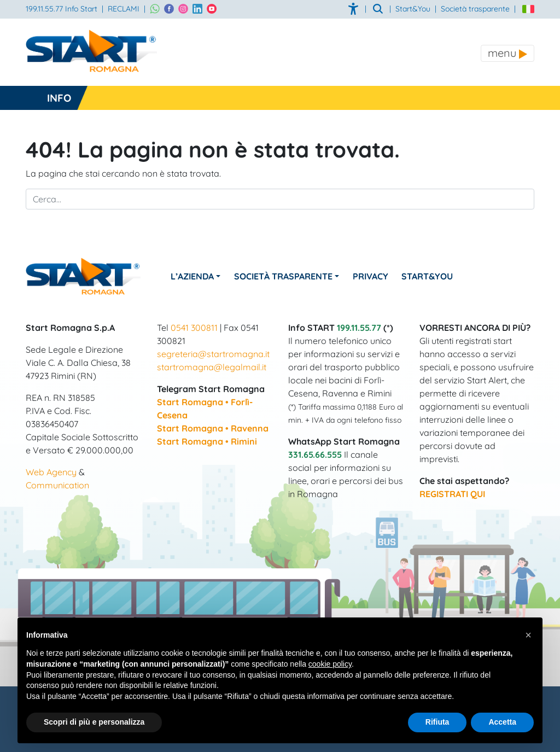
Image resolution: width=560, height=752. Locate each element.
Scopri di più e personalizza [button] (94, 722)
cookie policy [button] (330, 664)
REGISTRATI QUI (452, 494)
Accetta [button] (502, 722)
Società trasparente (475, 9)
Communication (57, 485)
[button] (528, 635)
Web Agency (51, 472)
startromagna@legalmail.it (212, 367)
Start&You (428, 276)
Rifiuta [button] (437, 722)
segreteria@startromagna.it (213, 354)
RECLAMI (124, 9)
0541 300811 (194, 328)
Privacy (371, 276)
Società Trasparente (283, 276)
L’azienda (192, 276)
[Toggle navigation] (507, 53)
